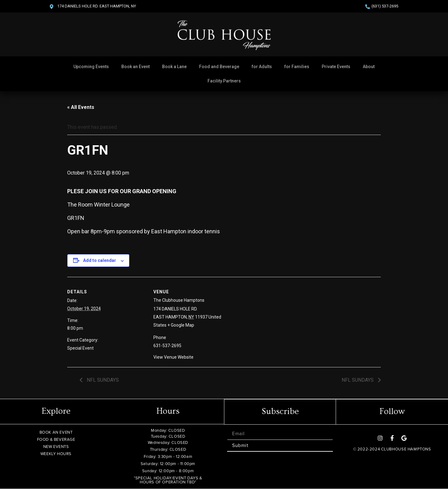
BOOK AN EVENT (56, 432)
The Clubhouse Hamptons (179, 300)
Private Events (336, 67)
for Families (297, 67)
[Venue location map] (279, 320)
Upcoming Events (91, 67)
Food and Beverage (219, 67)
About (369, 67)
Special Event (80, 348)
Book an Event (135, 67)
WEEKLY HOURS (56, 454)
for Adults (262, 67)
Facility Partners (224, 81)
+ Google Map (181, 325)
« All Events (81, 107)
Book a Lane (174, 67)
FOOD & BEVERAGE (56, 439)
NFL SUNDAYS (102, 380)
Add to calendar (100, 260)
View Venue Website (173, 357)
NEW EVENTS (56, 447)
